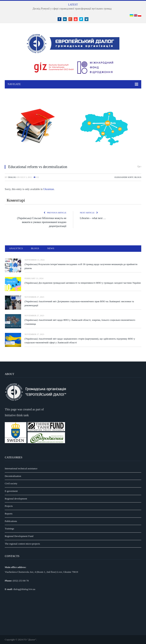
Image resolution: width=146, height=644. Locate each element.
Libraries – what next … (93, 218)
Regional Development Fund (19, 536)
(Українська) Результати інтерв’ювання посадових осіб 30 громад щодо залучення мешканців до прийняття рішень (81, 266)
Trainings (9, 529)
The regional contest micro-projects (22, 544)
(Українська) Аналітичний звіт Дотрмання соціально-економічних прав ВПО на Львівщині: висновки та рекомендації (79, 303)
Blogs (138, 177)
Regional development (16, 499)
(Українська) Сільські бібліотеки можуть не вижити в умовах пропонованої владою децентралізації (42, 222)
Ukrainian (49, 189)
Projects (9, 506)
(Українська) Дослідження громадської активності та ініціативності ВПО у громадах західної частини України (83, 283)
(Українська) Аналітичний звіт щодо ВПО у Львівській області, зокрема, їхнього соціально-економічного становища (80, 322)
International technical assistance (21, 468)
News (51, 248)
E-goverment (11, 491)
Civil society (11, 483)
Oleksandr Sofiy (124, 177)
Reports (9, 514)
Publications (11, 521)
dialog (12, 177)
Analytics (16, 248)
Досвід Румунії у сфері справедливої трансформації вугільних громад (72, 9)
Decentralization (13, 476)
